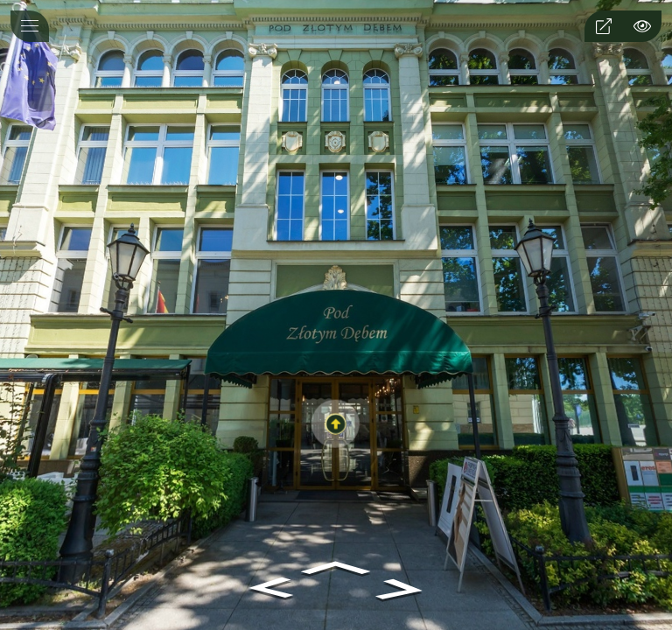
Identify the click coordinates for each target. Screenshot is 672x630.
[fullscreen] (604, 26)
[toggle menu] (30, 26)
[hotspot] (642, 26)
